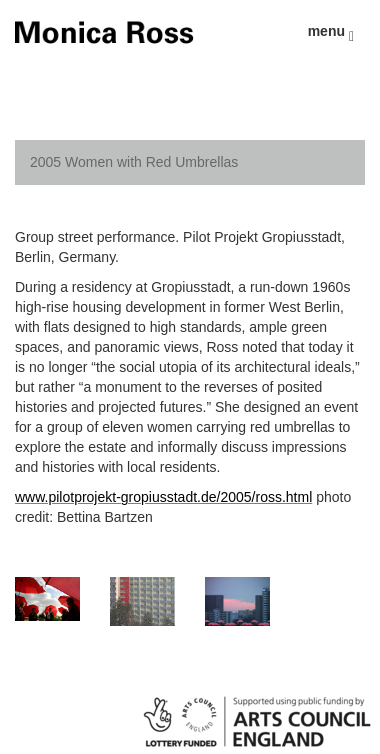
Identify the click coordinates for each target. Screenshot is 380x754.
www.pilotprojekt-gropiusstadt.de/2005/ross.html (163, 497)
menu (331, 33)
